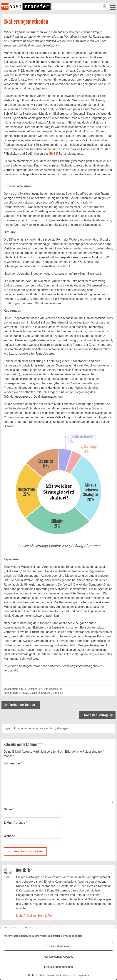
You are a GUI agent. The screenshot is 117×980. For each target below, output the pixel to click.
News (25, 693)
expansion (31, 728)
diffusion (17, 728)
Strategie (58, 693)
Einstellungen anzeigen (58, 967)
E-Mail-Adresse (15, 823)
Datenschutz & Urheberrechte (61, 975)
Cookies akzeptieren (58, 946)
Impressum (83, 975)
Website (9, 836)
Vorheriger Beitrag (22, 705)
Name (9, 809)
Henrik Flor (55, 689)
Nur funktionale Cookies (58, 957)
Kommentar (13, 763)
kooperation (47, 728)
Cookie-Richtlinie (36, 975)
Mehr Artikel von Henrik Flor (34, 916)
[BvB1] (54, 154)
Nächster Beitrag (96, 715)
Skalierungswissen (41, 693)
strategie (62, 728)
